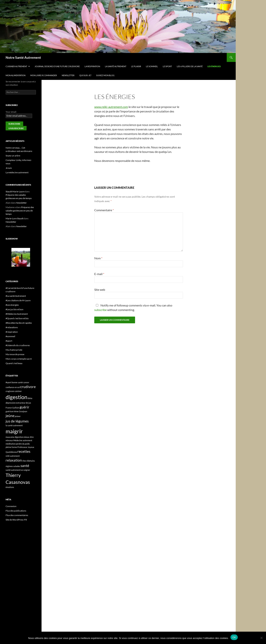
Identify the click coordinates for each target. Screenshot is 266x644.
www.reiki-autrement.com (111, 107)
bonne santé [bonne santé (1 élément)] (17, 382)
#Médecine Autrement (17, 314)
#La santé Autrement (16, 296)
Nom (98, 258)
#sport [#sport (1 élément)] (9, 382)
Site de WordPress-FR (16, 520)
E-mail (99, 274)
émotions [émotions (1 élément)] (10, 487)
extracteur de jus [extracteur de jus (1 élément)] (23, 403)
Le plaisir (136, 66)
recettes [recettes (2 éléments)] (24, 451)
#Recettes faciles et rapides (19, 323)
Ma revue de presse (15, 354)
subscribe (100, 310)
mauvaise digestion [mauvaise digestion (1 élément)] (14, 437)
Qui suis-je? (85, 75)
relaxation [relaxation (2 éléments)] (14, 460)
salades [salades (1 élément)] (17, 466)
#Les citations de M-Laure (18, 300)
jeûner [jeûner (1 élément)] (18, 416)
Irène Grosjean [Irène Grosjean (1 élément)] (20, 411)
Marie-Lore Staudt (14, 218)
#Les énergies (12, 305)
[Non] (261, 638)
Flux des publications (16, 511)
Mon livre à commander (44, 75)
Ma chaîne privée (14, 350)
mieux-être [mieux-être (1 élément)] (29, 437)
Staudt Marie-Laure (15, 191)
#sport (9, 341)
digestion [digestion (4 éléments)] (16, 397)
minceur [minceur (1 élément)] (9, 440)
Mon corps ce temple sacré (19, 359)
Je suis (9, 168)
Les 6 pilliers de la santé (190, 66)
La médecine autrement (17, 172)
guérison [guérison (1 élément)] (10, 411)
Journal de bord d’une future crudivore (57, 66)
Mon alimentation (16, 75)
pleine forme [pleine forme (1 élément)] (11, 447)
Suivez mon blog (105, 75)
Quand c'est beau (14, 363)
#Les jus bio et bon (14, 309)
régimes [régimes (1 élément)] (9, 466)
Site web (100, 290)
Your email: (11, 112)
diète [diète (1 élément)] (30, 398)
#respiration (12, 332)
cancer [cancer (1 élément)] (26, 382)
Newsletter (68, 75)
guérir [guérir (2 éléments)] (25, 407)
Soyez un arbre (13, 156)
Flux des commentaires (17, 515)
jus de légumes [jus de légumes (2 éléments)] (17, 421)
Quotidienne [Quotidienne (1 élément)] (11, 452)
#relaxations (12, 327)
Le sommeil (152, 66)
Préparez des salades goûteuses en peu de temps (20, 211)
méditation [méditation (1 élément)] (11, 444)
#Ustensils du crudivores (18, 345)
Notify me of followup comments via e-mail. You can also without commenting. (133, 307)
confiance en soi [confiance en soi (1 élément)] (13, 387)
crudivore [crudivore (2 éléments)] (28, 387)
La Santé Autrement (116, 66)
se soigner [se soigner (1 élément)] (26, 470)
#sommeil (10, 336)
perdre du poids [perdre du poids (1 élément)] (23, 444)
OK (234, 637)
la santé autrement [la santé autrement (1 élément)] (14, 425)
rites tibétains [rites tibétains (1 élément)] (29, 461)
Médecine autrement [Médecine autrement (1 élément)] (23, 440)
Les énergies (214, 66)
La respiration (92, 66)
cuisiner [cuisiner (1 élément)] (18, 391)
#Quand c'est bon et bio (17, 318)
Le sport (167, 66)
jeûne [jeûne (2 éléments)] (10, 416)
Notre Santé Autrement (23, 57)
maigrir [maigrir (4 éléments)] (14, 431)
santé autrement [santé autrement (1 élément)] (13, 470)
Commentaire (104, 210)
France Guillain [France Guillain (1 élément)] (12, 408)
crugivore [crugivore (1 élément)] (10, 391)
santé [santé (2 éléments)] (25, 466)
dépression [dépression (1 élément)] (11, 403)
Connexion (11, 506)
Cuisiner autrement (16, 66)
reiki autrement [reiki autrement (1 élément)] (13, 456)
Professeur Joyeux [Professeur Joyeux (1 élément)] (26, 447)
